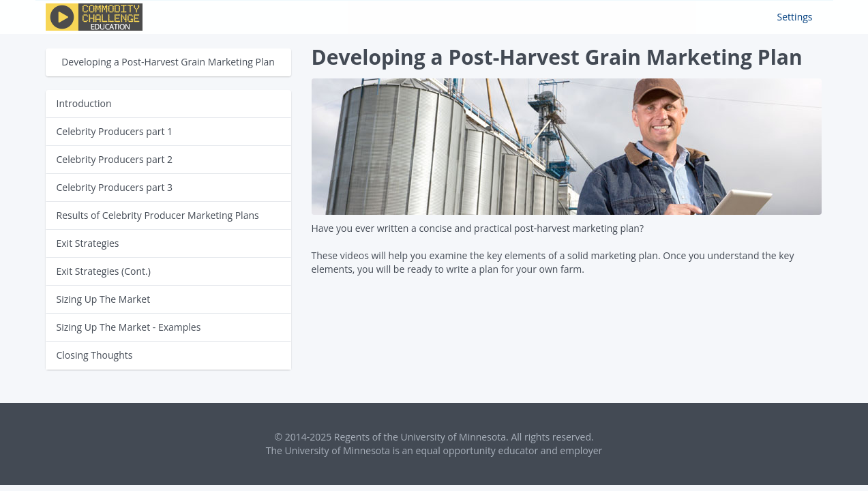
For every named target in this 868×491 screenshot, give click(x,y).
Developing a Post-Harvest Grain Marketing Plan (168, 62)
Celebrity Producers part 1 (115, 131)
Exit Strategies (88, 243)
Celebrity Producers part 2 (115, 159)
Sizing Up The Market (104, 299)
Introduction (84, 103)
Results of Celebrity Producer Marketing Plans (158, 215)
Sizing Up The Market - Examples (129, 327)
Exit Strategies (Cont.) (104, 271)
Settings (795, 17)
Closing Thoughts (95, 355)
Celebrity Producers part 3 (115, 187)
